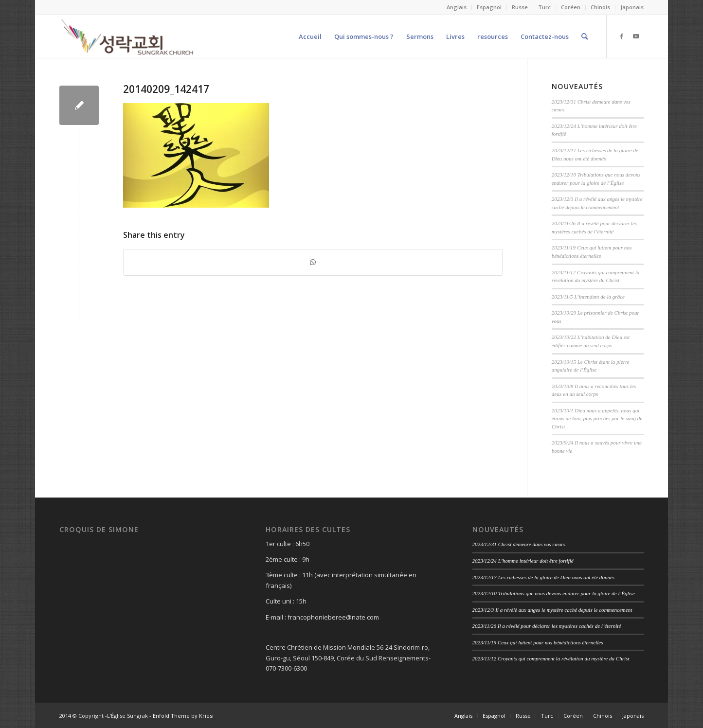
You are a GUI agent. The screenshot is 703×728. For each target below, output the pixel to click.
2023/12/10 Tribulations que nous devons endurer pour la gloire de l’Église (554, 593)
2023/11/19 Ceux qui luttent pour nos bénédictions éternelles (538, 642)
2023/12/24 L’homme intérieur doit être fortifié (523, 561)
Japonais (632, 7)
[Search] (585, 36)
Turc (544, 7)
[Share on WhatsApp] (313, 262)
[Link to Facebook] (622, 36)
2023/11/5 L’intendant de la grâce (588, 297)
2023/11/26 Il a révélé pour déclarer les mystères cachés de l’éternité (547, 626)
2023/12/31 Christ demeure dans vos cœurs (519, 544)
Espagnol (489, 7)
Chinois (600, 7)
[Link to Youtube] (636, 36)
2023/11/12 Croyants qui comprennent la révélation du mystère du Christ (551, 658)
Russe (520, 7)
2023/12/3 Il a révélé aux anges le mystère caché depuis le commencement (552, 610)
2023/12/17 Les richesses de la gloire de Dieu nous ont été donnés (544, 577)
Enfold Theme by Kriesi (183, 716)
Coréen (571, 7)
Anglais (457, 7)
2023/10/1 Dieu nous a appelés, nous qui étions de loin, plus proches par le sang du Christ (597, 418)
